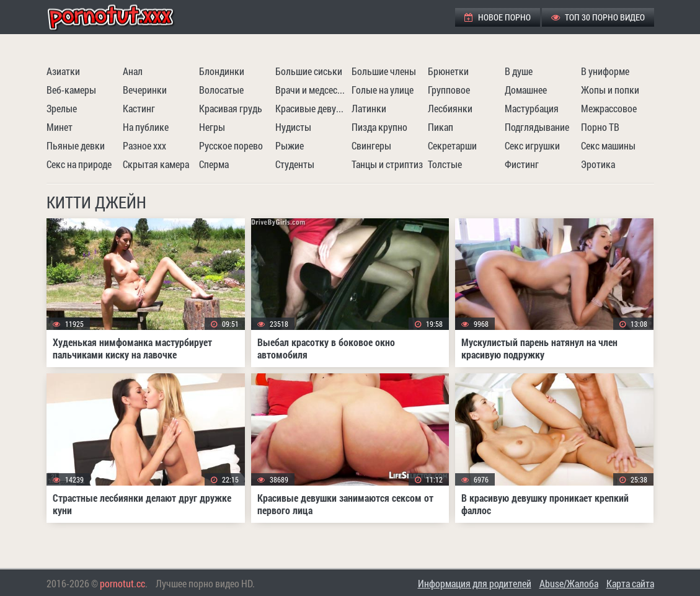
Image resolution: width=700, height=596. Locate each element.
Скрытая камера (156, 164)
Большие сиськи (309, 71)
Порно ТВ (600, 127)
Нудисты (293, 127)
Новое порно (498, 17)
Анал (133, 71)
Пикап (441, 127)
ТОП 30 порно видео (598, 17)
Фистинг (522, 164)
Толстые (445, 164)
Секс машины (608, 145)
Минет (60, 127)
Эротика (598, 164)
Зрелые (62, 108)
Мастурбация (532, 108)
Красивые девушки (312, 108)
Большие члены (384, 71)
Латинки (369, 108)
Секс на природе (79, 164)
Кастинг (139, 108)
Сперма (214, 164)
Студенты (295, 164)
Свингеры (371, 145)
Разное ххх (144, 145)
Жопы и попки (610, 90)
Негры (212, 127)
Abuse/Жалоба (569, 583)
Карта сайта (630, 583)
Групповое (449, 90)
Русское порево (231, 145)
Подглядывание (537, 127)
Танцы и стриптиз (387, 164)
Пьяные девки (76, 145)
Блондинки (222, 71)
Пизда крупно (379, 127)
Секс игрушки (532, 145)
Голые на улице (383, 90)
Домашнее (526, 90)
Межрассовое (609, 108)
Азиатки (63, 71)
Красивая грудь (231, 108)
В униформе (605, 71)
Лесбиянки (450, 108)
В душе (519, 71)
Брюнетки (448, 71)
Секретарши (452, 145)
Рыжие (290, 145)
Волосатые (221, 90)
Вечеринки (145, 90)
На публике (146, 127)
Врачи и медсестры (312, 90)
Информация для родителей (475, 583)
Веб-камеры (71, 90)
